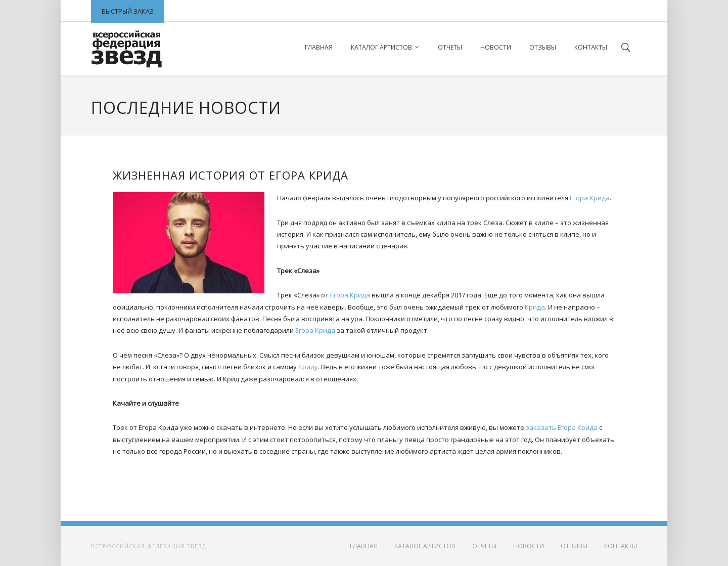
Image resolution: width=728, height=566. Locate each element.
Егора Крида (590, 198)
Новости (496, 47)
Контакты (591, 47)
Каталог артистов (381, 47)
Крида (535, 307)
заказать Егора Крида (562, 427)
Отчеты (450, 47)
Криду (308, 367)
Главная (319, 47)
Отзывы (543, 47)
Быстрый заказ (128, 11)
